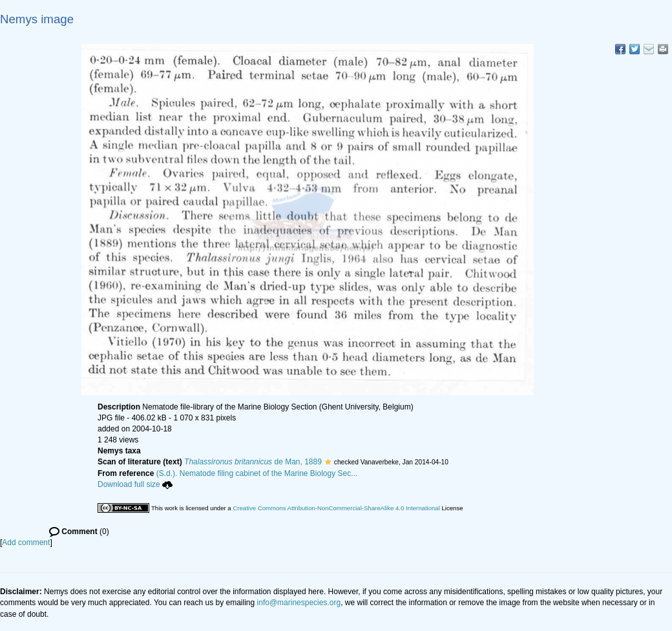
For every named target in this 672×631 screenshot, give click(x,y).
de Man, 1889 (253, 462)
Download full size (135, 484)
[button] (328, 462)
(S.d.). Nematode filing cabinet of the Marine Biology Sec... (257, 473)
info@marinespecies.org (299, 603)
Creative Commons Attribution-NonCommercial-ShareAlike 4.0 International (336, 508)
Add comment (26, 543)
